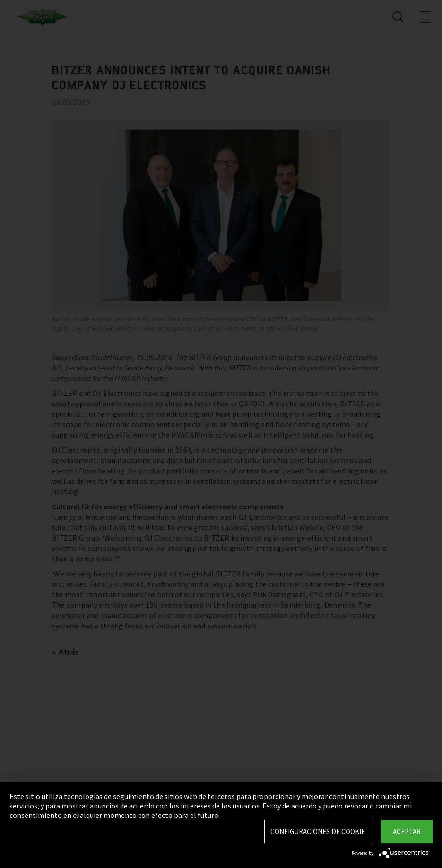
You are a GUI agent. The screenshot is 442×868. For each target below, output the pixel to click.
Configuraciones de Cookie (318, 831)
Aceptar (407, 831)
